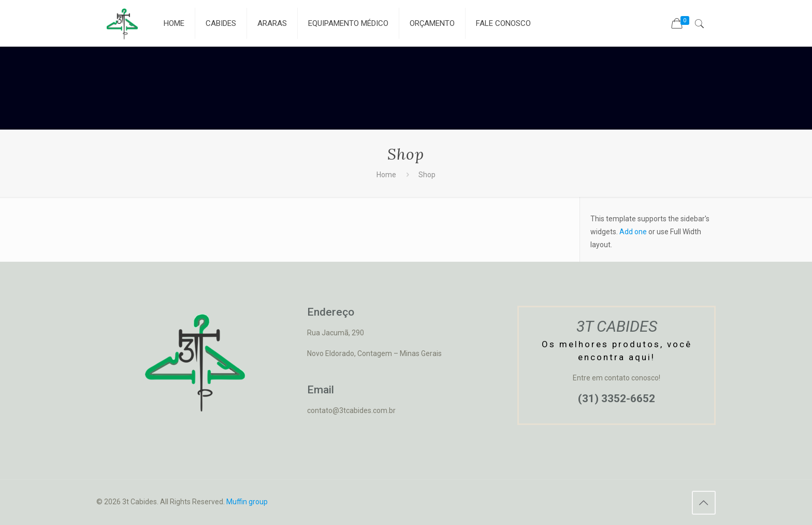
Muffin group (247, 502)
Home (386, 175)
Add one (633, 232)
